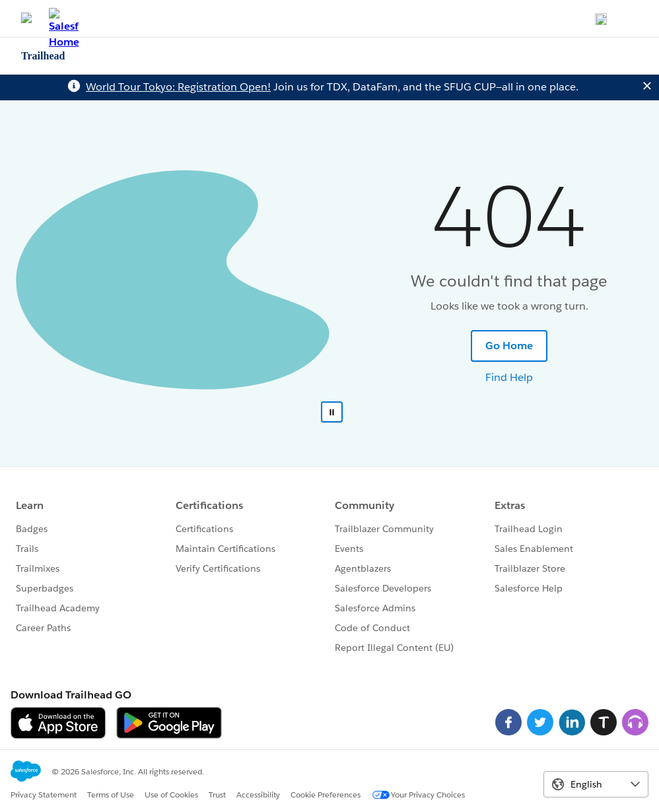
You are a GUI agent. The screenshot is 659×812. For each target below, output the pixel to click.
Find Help (509, 377)
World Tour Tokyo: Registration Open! (178, 87)
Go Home (509, 346)
